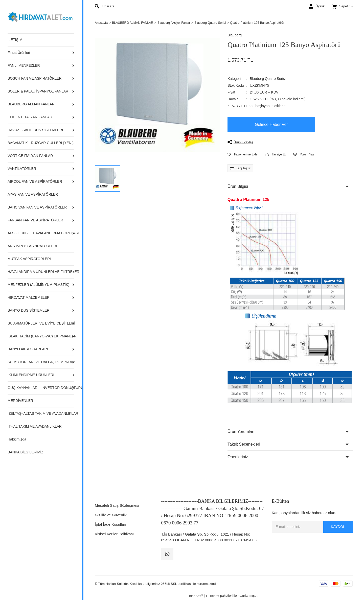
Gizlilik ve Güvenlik (111, 515)
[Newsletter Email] (312, 527)
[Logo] (41, 16)
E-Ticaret (213, 596)
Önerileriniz (238, 457)
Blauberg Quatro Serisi (268, 79)
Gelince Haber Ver (271, 125)
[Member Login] (317, 6)
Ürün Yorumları (241, 432)
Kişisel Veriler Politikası (114, 534)
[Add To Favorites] (243, 155)
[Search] (157, 6)
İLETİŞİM (15, 40)
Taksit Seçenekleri (244, 444)
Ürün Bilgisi (238, 187)
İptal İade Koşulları (110, 525)
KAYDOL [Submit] (338, 527)
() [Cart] (342, 6)
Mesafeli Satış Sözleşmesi (117, 506)
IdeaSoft (196, 596)
